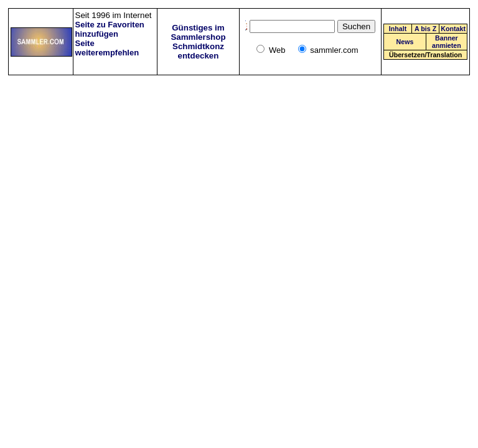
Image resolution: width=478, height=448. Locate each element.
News (405, 42)
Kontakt (453, 29)
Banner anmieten (447, 42)
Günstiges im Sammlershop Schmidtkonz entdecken (198, 42)
